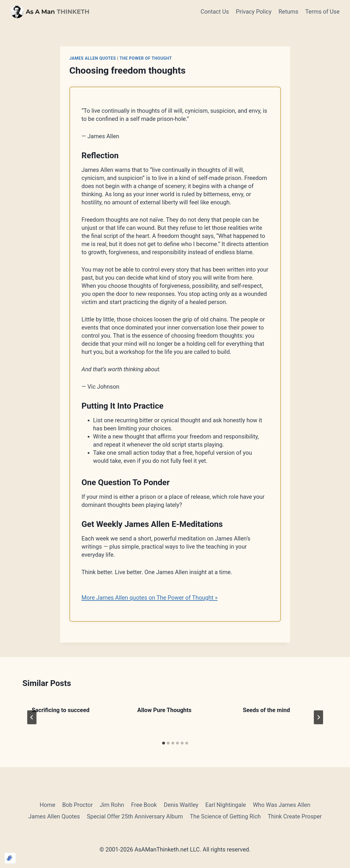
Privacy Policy (254, 12)
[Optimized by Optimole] (10, 858)
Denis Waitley (181, 805)
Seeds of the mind (266, 710)
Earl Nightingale (226, 805)
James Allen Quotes (93, 58)
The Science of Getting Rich (225, 816)
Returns (288, 12)
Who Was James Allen (281, 805)
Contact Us (215, 12)
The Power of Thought (146, 58)
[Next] (318, 717)
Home (47, 805)
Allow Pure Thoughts (164, 710)
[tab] (164, 743)
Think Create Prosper (295, 816)
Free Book (144, 805)
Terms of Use (322, 12)
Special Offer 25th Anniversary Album (135, 816)
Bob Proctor (78, 805)
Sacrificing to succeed (61, 710)
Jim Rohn (112, 805)
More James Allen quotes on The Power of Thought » (150, 598)
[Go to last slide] (32, 717)
